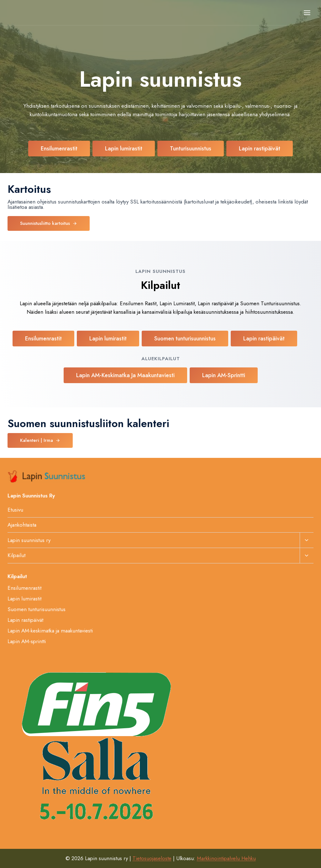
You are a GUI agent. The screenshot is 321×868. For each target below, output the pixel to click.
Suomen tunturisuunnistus (37, 609)
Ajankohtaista (22, 525)
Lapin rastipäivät (25, 620)
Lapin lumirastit (24, 599)
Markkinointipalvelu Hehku (226, 858)
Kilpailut (16, 555)
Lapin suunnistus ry (29, 540)
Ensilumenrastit (24, 588)
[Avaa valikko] (307, 13)
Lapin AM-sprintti (27, 641)
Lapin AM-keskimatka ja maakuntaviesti (50, 631)
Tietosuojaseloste (152, 858)
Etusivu (15, 510)
